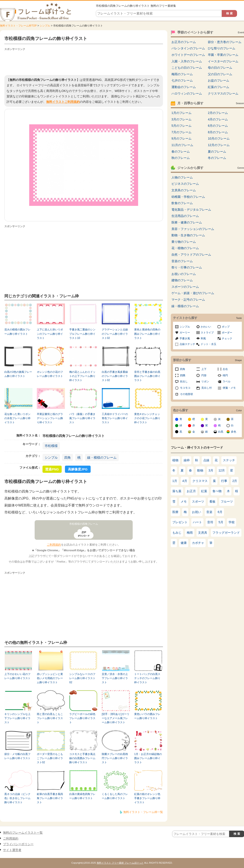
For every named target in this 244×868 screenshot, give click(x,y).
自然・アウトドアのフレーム (191, 255)
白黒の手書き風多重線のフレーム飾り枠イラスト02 (115, 376)
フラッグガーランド (226, 533)
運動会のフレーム (184, 87)
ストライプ (207, 333)
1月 (175, 481)
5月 (221, 522)
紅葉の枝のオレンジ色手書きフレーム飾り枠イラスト (147, 798)
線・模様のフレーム (102, 457)
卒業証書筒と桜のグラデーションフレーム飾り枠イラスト (50, 418)
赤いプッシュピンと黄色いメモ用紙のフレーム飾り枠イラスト (50, 678)
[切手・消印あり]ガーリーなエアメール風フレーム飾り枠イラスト (116, 718)
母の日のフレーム (220, 68)
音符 (210, 522)
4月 (185, 481)
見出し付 (207, 388)
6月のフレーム (218, 126)
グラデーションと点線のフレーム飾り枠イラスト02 (115, 334)
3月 (211, 470)
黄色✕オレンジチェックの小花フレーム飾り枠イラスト (147, 418)
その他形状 (186, 394)
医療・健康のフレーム (187, 222)
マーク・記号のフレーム (188, 300)
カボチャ (198, 543)
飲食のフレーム (182, 203)
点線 (206, 460)
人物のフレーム (182, 177)
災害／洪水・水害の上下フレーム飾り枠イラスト (115, 678)
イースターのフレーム (223, 61)
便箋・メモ (229, 388)
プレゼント (180, 522)
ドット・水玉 (208, 344)
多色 (234, 432)
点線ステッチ (187, 344)
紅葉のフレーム (219, 87)
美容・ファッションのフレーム (193, 229)
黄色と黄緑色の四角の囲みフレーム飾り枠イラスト (147, 334)
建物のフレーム (182, 280)
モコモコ (185, 388)
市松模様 (51, 446)
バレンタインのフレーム (188, 48)
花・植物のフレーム (185, 248)
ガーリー (185, 333)
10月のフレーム (219, 138)
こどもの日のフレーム (187, 68)
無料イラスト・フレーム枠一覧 (143, 812)
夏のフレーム (217, 152)
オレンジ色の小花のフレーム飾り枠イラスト (50, 374)
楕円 (225, 375)
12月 (222, 470)
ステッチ (229, 460)
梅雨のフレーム (182, 74)
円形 (204, 375)
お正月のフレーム (184, 42)
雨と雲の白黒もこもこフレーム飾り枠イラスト (50, 718)
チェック (227, 338)
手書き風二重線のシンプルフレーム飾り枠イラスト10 (82, 334)
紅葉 (204, 491)
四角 (68, 457)
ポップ (226, 327)
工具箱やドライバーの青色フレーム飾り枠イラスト (115, 418)
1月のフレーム (181, 113)
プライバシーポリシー (18, 844)
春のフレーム (181, 152)
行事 (224, 481)
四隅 (183, 375)
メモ (184, 501)
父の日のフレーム (220, 74)
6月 (220, 512)
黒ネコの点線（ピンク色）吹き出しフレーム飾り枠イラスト (17, 798)
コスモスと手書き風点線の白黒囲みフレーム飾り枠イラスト (82, 758)
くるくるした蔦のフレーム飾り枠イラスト (115, 796)
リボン (205, 382)
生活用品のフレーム (185, 216)
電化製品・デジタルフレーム (191, 210)
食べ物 (217, 491)
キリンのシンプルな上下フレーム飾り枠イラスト (17, 718)
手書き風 (185, 338)
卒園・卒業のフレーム (223, 55)
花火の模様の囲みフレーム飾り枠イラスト (17, 332)
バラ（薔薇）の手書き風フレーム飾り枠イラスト (82, 418)
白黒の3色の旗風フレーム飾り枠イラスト (18, 374)
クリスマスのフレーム (223, 93)
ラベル (227, 382)
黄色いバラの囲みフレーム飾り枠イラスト (147, 716)
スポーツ (198, 501)
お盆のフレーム (219, 80)
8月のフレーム (218, 132)
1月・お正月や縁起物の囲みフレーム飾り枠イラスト (148, 758)
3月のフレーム (181, 119)
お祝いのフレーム (184, 274)
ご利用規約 (54, 545)
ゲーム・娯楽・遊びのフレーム (193, 293)
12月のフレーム (219, 145)
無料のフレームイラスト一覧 (23, 833)
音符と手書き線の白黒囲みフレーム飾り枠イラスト (147, 376)
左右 (225, 369)
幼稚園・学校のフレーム (188, 197)
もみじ (177, 533)
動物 (200, 470)
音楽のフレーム (182, 261)
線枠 (187, 460)
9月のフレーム (181, 138)
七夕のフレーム (182, 80)
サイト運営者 (12, 850)
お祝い (197, 512)
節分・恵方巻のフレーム (225, 42)
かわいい (206, 327)
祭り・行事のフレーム (187, 267)
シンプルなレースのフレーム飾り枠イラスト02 (82, 678)
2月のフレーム (218, 113)
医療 (175, 512)
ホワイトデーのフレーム (188, 55)
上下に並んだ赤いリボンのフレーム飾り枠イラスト (50, 334)
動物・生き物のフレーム (188, 235)
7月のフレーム (181, 132)
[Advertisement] (84, 62)
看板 (212, 501)
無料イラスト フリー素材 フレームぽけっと (120, 863)
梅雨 (190, 533)
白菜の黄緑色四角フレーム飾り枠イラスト (82, 796)
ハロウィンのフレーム (187, 93)
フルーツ (227, 501)
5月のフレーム (181, 126)
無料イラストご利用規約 (63, 102)
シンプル (45, 26)
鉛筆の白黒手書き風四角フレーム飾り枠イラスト (50, 798)
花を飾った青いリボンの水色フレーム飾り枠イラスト (17, 418)
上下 (204, 369)
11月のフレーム (182, 145)
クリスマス (200, 481)
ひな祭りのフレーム (222, 48)
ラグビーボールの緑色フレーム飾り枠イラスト (82, 718)
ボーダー (227, 333)
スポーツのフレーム (185, 287)
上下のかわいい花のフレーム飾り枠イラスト (17, 676)
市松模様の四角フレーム (84, 524)
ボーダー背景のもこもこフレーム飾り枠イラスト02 (50, 758)
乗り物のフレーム (184, 242)
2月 (235, 481)
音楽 (209, 512)
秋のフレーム (181, 158)
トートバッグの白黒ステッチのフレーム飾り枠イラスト (147, 678)
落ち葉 (177, 491)
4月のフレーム (218, 119)
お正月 (191, 491)
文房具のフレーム (184, 190)
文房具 (203, 533)
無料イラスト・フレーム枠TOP (18, 26)
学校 (232, 522)
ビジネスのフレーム (185, 184)
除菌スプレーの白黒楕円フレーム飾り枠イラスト (115, 758)
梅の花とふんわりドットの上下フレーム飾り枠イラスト (82, 376)
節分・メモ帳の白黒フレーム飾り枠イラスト (17, 756)
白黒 (221, 432)
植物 (175, 460)
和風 (203, 338)
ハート (197, 522)
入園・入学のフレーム (187, 61)
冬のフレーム (217, 158)
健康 (184, 543)
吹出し (184, 382)
